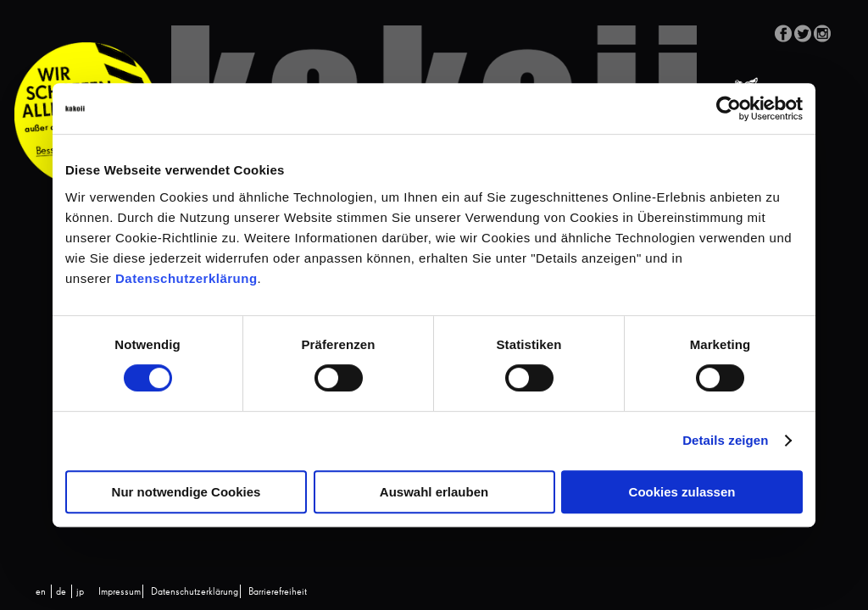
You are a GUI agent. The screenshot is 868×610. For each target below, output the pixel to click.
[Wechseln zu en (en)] (41, 592)
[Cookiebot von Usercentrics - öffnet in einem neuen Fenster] (729, 108)
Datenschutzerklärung (186, 278)
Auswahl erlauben (434, 492)
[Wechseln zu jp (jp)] (80, 592)
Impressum (120, 592)
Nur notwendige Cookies (186, 492)
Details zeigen (725, 440)
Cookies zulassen (682, 492)
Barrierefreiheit (278, 592)
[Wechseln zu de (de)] (61, 592)
